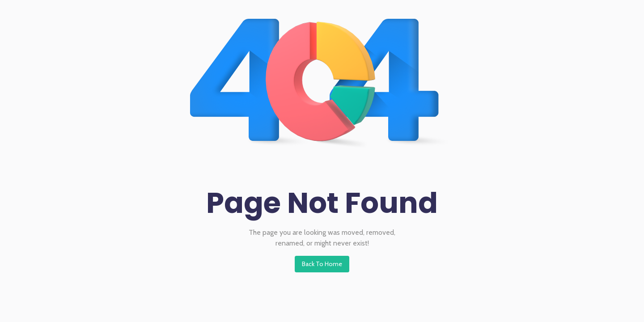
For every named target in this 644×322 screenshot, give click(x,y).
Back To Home (322, 264)
